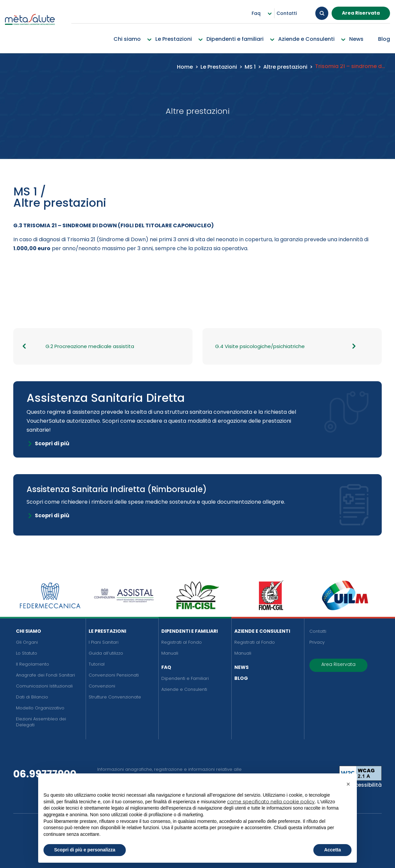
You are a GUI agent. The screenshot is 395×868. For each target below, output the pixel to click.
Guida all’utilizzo (106, 653)
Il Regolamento (33, 664)
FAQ (166, 667)
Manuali (170, 653)
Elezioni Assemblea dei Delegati (41, 722)
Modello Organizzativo (40, 708)
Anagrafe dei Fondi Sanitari (45, 675)
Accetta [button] (332, 850)
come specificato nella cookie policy (271, 802)
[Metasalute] (30, 26)
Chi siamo (29, 631)
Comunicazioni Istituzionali (44, 686)
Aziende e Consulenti (184, 689)
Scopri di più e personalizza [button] (85, 850)
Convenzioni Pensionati (114, 675)
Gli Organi (27, 642)
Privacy (317, 642)
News (241, 667)
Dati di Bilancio (32, 697)
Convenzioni (102, 686)
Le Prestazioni (107, 631)
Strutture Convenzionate (115, 697)
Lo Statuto (27, 653)
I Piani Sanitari (104, 642)
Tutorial (97, 664)
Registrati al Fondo (182, 642)
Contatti (318, 631)
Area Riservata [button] (361, 13)
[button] (348, 784)
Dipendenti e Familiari (190, 631)
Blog (241, 678)
